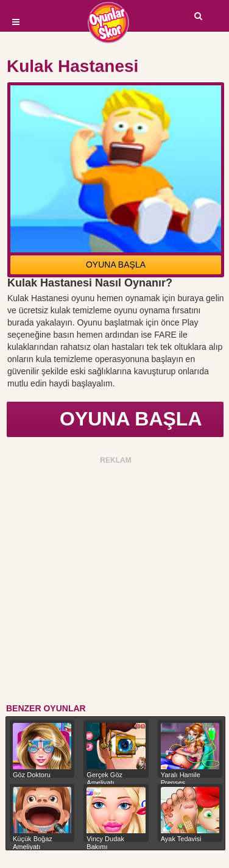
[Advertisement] (114, 582)
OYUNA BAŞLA (116, 265)
